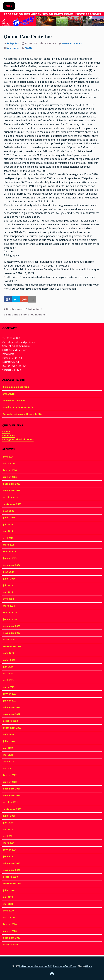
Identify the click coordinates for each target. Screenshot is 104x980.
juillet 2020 (9, 890)
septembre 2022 (12, 728)
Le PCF (6, 432)
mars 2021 (9, 843)
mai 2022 (8, 755)
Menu (9, 6)
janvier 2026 (10, 477)
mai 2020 (8, 904)
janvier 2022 (10, 782)
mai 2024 (8, 592)
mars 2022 (9, 768)
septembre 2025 (12, 504)
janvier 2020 (10, 931)
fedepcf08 (13, 43)
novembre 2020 (12, 870)
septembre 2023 (12, 646)
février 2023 (10, 694)
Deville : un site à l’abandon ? (24, 309)
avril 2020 (8, 911)
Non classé (13, 48)
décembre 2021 (12, 789)
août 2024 (8, 572)
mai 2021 (8, 829)
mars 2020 (9, 918)
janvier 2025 (10, 558)
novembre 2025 (12, 491)
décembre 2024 (12, 565)
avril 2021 (8, 836)
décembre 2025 (12, 484)
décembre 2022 (12, 707)
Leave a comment (72, 44)
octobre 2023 (10, 640)
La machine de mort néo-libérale (24, 315)
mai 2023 (8, 674)
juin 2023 (8, 667)
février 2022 (10, 775)
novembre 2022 (12, 714)
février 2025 (10, 552)
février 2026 (10, 470)
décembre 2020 (12, 863)
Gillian (88, 966)
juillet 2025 (9, 518)
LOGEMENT (9, 394)
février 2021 (10, 850)
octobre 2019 (10, 945)
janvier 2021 (10, 856)
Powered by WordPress (65, 966)
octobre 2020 (10, 877)
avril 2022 (8, 762)
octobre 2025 (10, 497)
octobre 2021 (10, 802)
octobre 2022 (10, 721)
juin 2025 (8, 525)
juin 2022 (8, 748)
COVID (28, 48)
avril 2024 (8, 599)
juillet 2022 (9, 741)
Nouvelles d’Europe (14, 401)
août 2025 (8, 511)
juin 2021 (8, 823)
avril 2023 (8, 680)
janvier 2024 (10, 619)
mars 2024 (9, 606)
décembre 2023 (12, 626)
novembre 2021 (12, 796)
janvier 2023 (10, 701)
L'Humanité (9, 436)
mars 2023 (9, 687)
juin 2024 (8, 585)
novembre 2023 (12, 633)
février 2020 (10, 924)
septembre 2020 (12, 884)
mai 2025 (8, 531)
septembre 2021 (12, 809)
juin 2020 (8, 897)
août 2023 (8, 653)
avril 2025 (8, 538)
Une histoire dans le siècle (18, 407)
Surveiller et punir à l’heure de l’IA (22, 414)
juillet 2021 (9, 816)
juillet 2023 (9, 660)
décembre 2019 (12, 938)
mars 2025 (9, 545)
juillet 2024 (9, 579)
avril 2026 (8, 457)
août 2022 (8, 734)
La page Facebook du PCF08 (18, 439)
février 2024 (10, 613)
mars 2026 (9, 463)
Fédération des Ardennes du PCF (35, 966)
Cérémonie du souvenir (16, 387)
